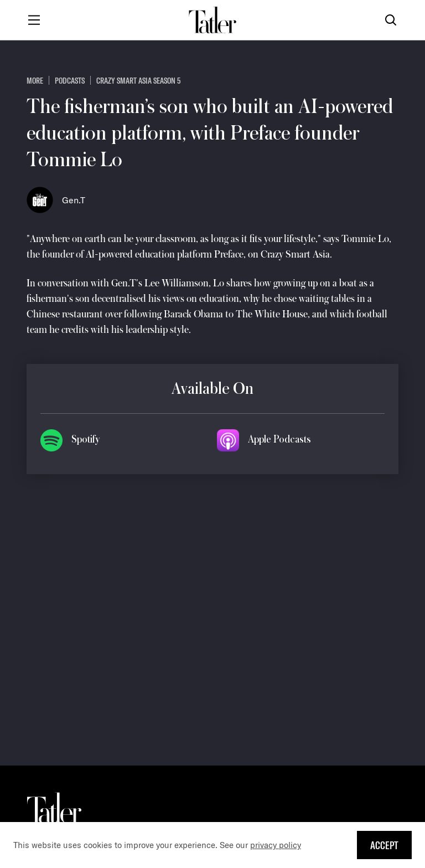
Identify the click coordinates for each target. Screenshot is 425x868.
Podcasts (70, 80)
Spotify (85, 439)
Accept (384, 845)
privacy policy (276, 845)
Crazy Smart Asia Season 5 (138, 80)
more (35, 80)
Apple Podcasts (279, 439)
